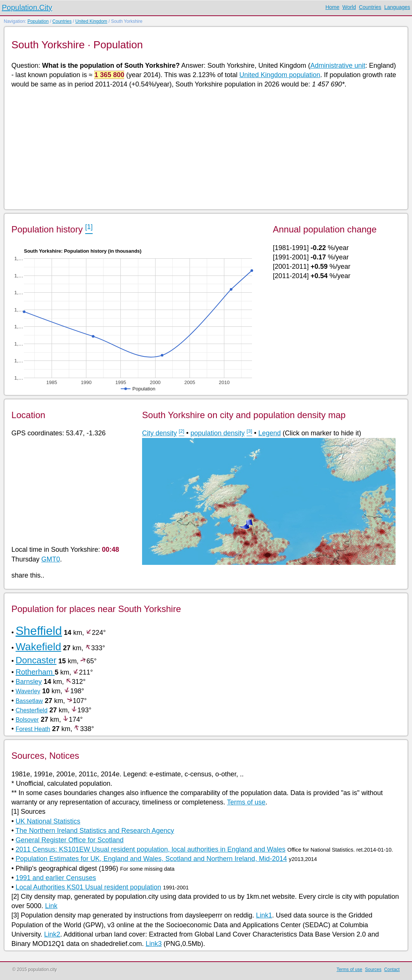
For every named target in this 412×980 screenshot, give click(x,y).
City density (159, 433)
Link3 (154, 944)
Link (51, 906)
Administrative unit (338, 66)
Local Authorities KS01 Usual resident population (88, 887)
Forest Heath (33, 729)
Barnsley (29, 682)
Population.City (27, 7)
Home (332, 7)
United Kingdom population (280, 75)
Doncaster (36, 660)
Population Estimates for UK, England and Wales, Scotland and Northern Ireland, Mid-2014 (151, 859)
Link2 (52, 934)
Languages (397, 7)
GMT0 (50, 559)
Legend (270, 433)
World (349, 7)
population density (217, 433)
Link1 (264, 915)
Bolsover (27, 720)
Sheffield (39, 631)
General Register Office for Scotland (70, 840)
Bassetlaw (29, 701)
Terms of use (246, 802)
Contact (392, 970)
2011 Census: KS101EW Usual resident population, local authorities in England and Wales (151, 849)
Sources (373, 970)
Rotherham (35, 672)
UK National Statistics (48, 821)
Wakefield (39, 647)
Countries (370, 7)
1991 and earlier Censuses (56, 878)
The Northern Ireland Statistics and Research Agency (95, 831)
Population (38, 21)
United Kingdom (91, 21)
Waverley (28, 691)
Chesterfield (32, 710)
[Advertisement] (205, 148)
